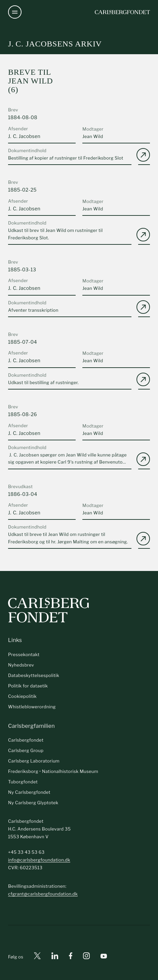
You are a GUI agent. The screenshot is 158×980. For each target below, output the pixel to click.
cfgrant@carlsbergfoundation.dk (43, 894)
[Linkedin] (55, 957)
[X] (37, 957)
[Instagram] (86, 957)
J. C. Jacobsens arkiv (55, 44)
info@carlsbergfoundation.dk (39, 860)
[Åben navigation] (15, 12)
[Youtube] (104, 957)
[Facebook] (71, 957)
